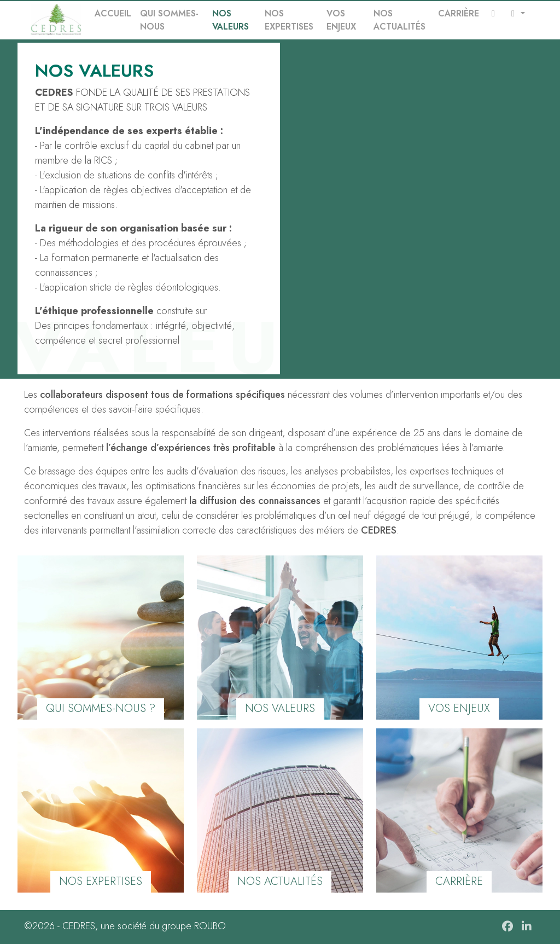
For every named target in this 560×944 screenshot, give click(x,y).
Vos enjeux (341, 20)
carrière (459, 881)
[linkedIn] (528, 927)
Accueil (113, 13)
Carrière (459, 13)
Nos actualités (399, 20)
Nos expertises (289, 20)
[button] (516, 14)
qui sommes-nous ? (101, 708)
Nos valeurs (231, 20)
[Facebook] (509, 927)
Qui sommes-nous (169, 20)
